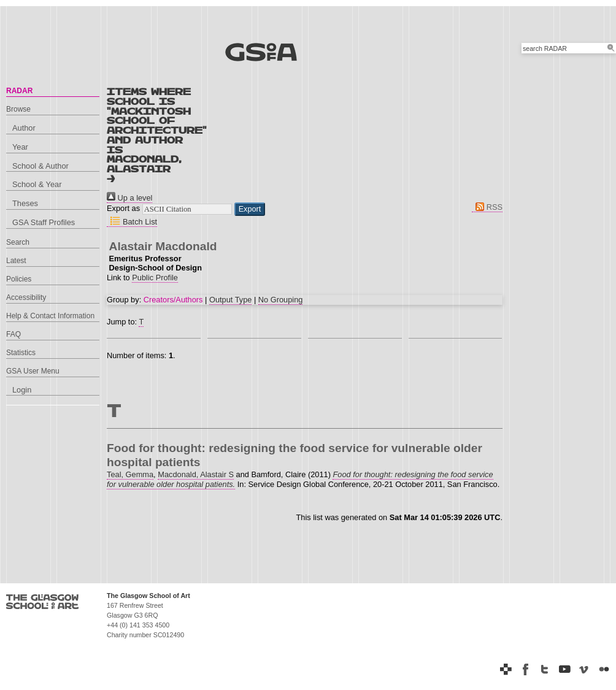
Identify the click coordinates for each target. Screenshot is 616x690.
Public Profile (155, 278)
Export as (123, 209)
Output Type (230, 300)
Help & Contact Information (50, 316)
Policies (19, 279)
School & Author (40, 166)
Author (24, 128)
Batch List (132, 222)
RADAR (19, 91)
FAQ (13, 334)
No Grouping (281, 300)
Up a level (129, 198)
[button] (250, 209)
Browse (18, 109)
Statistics (21, 353)
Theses (25, 203)
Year (20, 147)
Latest (16, 261)
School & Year (37, 184)
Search (18, 242)
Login (22, 390)
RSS (487, 207)
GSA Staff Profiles (44, 222)
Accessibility (26, 297)
